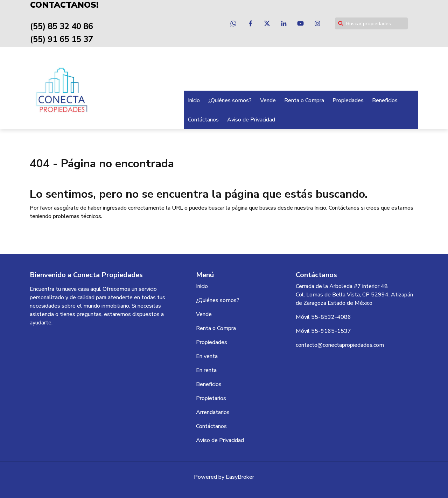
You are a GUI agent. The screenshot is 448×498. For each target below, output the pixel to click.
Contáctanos (203, 120)
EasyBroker (240, 477)
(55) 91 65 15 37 (62, 39)
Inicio (194, 100)
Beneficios (385, 100)
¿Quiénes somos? (230, 100)
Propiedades (348, 100)
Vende (268, 100)
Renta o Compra (304, 100)
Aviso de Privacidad (251, 120)
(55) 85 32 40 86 (62, 26)
